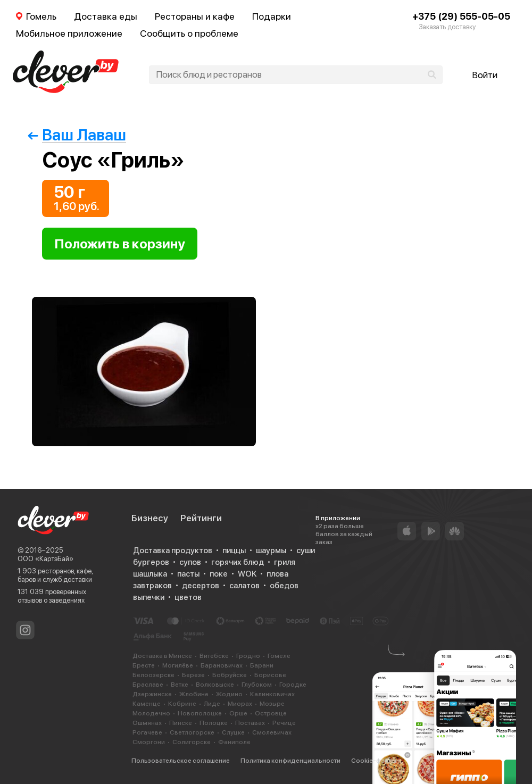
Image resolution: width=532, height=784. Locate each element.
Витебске (214, 656)
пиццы (234, 551)
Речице (284, 723)
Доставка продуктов (173, 551)
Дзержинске (152, 694)
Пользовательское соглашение (181, 761)
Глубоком (257, 685)
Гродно (248, 656)
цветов (188, 597)
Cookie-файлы (374, 761)
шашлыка (150, 574)
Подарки (272, 16)
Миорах (240, 704)
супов (190, 562)
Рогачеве (147, 732)
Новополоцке (200, 713)
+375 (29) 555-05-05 (461, 16)
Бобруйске (230, 675)
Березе (193, 675)
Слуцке (233, 732)
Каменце (147, 704)
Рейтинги (201, 518)
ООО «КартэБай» (45, 559)
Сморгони (149, 742)
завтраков (152, 586)
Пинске (181, 723)
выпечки (149, 597)
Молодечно (151, 713)
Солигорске (192, 742)
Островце (271, 713)
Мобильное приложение (69, 33)
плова (277, 574)
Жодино (229, 694)
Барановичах (222, 665)
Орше (238, 713)
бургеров (151, 562)
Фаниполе (234, 742)
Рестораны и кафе (195, 16)
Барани (262, 665)
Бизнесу (150, 518)
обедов (284, 586)
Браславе (148, 685)
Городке (293, 685)
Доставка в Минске (162, 656)
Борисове (270, 675)
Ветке (180, 685)
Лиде (212, 704)
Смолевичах (272, 732)
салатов (244, 586)
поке (219, 574)
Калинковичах (272, 694)
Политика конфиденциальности (290, 761)
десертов (201, 586)
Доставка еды (106, 16)
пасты (188, 574)
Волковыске (215, 685)
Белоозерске (153, 675)
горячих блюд (238, 562)
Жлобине (194, 694)
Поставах (250, 723)
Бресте (144, 665)
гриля (285, 562)
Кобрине (182, 704)
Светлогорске (192, 732)
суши (306, 551)
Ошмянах (147, 723)
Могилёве (178, 665)
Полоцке (214, 723)
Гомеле (279, 656)
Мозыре (272, 704)
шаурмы (271, 551)
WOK (247, 574)
